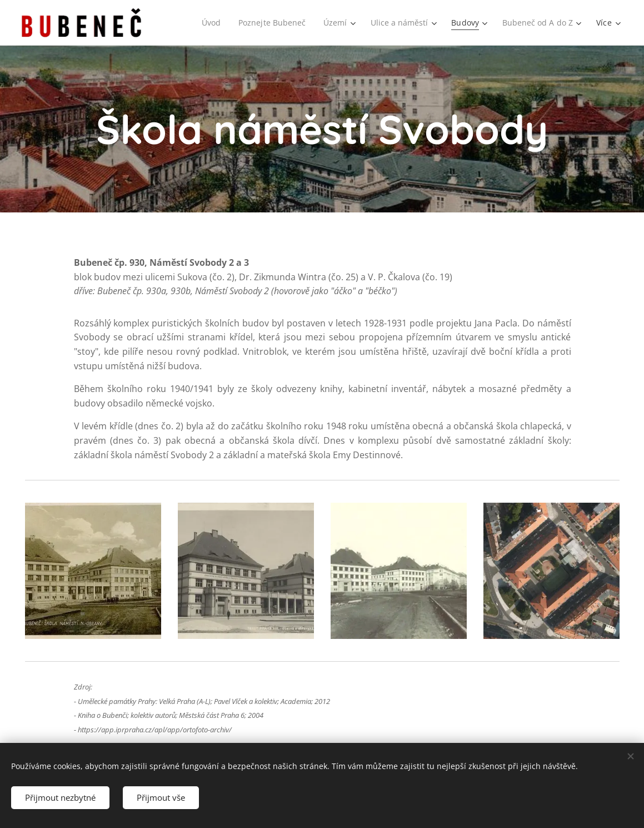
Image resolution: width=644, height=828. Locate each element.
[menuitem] (207, 23)
